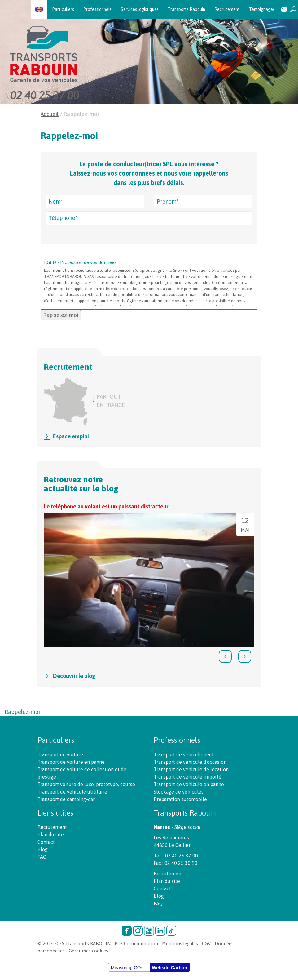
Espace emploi (71, 436)
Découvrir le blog (74, 676)
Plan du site (51, 835)
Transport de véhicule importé (188, 777)
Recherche (293, 9)
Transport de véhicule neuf (184, 754)
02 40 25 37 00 (45, 95)
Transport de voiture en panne (71, 762)
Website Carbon (169, 967)
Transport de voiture (60, 754)
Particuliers (63, 9)
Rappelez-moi (22, 712)
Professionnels (97, 9)
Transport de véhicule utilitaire (72, 792)
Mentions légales (180, 944)
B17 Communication (136, 944)
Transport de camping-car (66, 799)
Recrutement (227, 9)
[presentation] (225, 656)
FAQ (42, 857)
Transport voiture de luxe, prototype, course (86, 784)
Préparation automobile (180, 799)
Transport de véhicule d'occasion (190, 762)
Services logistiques (140, 9)
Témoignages (262, 9)
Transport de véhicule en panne (189, 784)
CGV (206, 944)
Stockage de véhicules (179, 792)
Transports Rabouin (186, 9)
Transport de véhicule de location (191, 769)
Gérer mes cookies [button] (88, 951)
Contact (284, 9)
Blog (43, 849)
